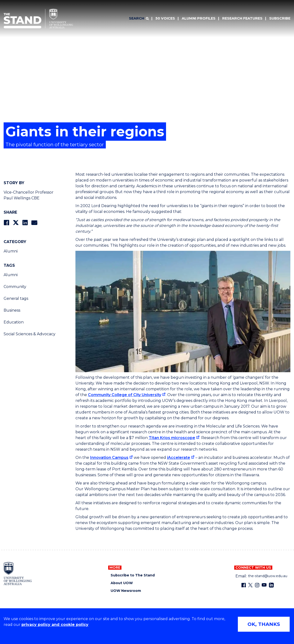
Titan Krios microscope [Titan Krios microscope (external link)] (172, 438)
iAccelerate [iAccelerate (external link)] (179, 458)
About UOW (122, 583)
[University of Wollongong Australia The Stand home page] (38, 19)
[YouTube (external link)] (264, 585)
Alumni (11, 251)
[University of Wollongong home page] (18, 574)
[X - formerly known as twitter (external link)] (250, 585)
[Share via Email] (34, 223)
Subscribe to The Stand (133, 575)
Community (15, 287)
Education (14, 322)
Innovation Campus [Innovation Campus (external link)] (109, 458)
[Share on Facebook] (6, 223)
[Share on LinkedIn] (25, 223)
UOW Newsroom (126, 591)
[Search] (139, 19)
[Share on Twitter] (16, 223)
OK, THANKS (264, 624)
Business (12, 310)
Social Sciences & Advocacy (30, 334)
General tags (16, 298)
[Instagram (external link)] (257, 585)
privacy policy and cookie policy (55, 625)
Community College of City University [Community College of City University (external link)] (125, 395)
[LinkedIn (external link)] (271, 585)
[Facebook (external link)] (244, 585)
